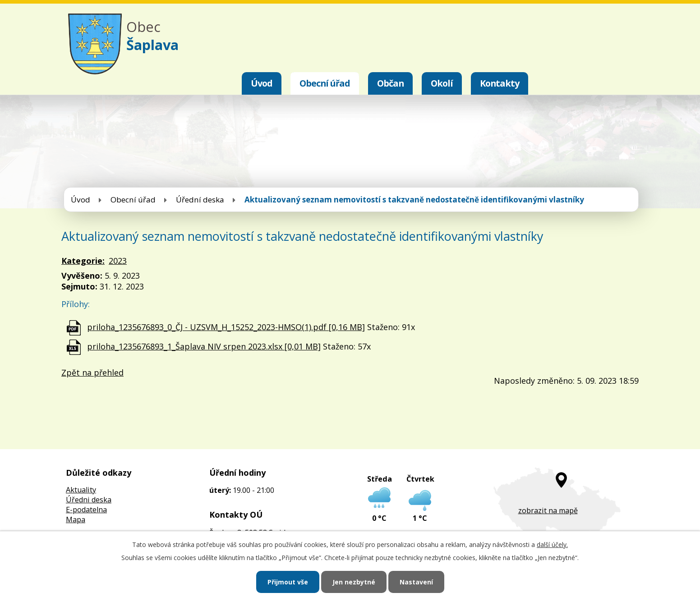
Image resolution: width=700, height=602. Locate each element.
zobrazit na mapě (548, 510)
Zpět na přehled (92, 372)
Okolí (442, 83)
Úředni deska (89, 500)
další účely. (552, 545)
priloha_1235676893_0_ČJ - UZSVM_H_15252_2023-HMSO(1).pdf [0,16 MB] (226, 327)
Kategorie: (83, 261)
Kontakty (500, 83)
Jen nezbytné (354, 582)
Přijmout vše (288, 582)
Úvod (262, 83)
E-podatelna (86, 510)
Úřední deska (200, 200)
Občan (390, 83)
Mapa (76, 519)
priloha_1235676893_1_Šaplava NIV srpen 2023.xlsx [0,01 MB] (204, 346)
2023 (118, 261)
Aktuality (81, 490)
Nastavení (416, 582)
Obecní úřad (325, 83)
